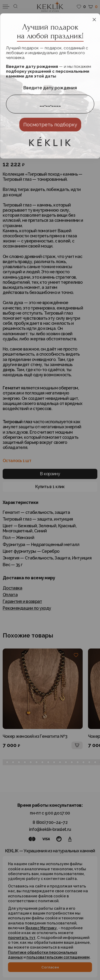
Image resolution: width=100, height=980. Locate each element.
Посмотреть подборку (50, 125)
